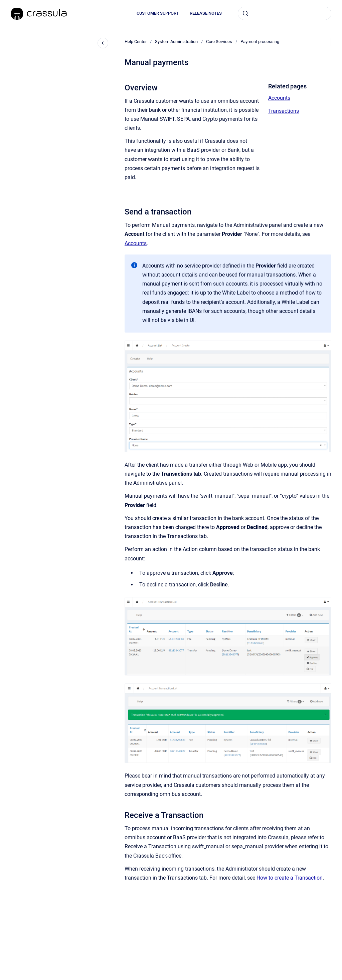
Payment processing (260, 42)
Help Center (136, 42)
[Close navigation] (103, 43)
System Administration (176, 42)
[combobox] (285, 13)
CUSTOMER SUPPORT (158, 13)
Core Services (219, 42)
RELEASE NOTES (206, 13)
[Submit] (245, 13)
